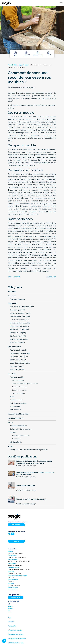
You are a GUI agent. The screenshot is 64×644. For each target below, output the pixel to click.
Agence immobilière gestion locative (25, 384)
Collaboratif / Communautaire (21, 429)
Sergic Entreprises (13, 559)
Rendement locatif (17, 366)
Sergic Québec (12, 564)
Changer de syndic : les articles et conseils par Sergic (29, 450)
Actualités (12, 292)
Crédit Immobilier (16, 400)
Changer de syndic (13, 588)
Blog (9, 618)
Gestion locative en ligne (19, 357)
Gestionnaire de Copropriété (20, 316)
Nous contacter (16, 597)
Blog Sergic (18, 65)
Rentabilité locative (13, 590)
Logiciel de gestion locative (20, 363)
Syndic (10, 446)
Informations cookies (15, 630)
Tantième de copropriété (19, 339)
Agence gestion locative (19, 350)
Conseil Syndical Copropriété (20, 313)
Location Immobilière (20, 390)
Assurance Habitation (18, 299)
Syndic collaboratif (13, 580)
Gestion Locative (14, 347)
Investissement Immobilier (18, 414)
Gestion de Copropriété (20, 320)
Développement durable (21, 436)
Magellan (10, 551)
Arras (10, 611)
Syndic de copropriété (18, 336)
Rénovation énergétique (19, 333)
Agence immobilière (17, 377)
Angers (10, 606)
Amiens (10, 609)
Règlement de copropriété (20, 329)
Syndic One (11, 572)
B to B (12, 397)
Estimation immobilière (18, 403)
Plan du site (12, 626)
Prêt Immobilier (16, 406)
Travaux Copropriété (17, 342)
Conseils (26, 65)
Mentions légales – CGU (16, 643)
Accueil (10, 65)
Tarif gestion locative (18, 370)
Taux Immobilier (16, 410)
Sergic (10, 423)
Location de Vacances (20, 387)
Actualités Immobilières (18, 426)
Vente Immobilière (19, 393)
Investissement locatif (18, 360)
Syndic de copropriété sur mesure (17, 576)
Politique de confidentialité (17, 639)
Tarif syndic (11, 584)
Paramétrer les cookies (16, 634)
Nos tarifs (11, 622)
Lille (9, 604)
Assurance (12, 296)
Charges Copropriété (17, 310)
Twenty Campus (12, 555)
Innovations (16, 439)
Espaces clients (16, 525)
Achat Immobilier (18, 380)
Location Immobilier (16, 418)
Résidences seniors (13, 568)
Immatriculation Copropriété (20, 323)
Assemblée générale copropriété (22, 307)
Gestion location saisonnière (20, 353)
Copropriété (13, 303)
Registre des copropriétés (19, 326)
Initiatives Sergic (16, 442)
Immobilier (12, 374)
